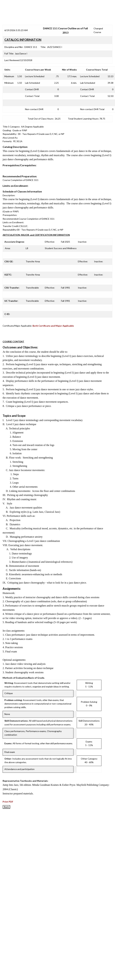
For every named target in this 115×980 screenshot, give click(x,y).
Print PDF (8, 802)
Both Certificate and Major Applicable (53, 326)
